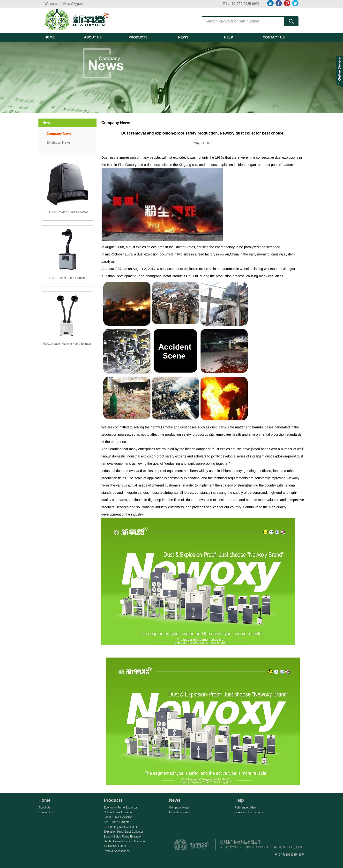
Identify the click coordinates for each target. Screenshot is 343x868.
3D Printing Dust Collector (120, 827)
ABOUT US (93, 37)
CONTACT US (274, 37)
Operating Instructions (249, 812)
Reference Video (245, 808)
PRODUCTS (138, 37)
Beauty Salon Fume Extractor (123, 837)
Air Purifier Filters (115, 846)
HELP (228, 37)
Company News (59, 134)
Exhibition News (59, 142)
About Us (44, 808)
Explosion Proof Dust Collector (123, 832)
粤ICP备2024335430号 (290, 855)
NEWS (183, 37)
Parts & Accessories (117, 851)
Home (45, 800)
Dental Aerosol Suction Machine (124, 841)
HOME (50, 37)
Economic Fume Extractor (120, 808)
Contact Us (46, 812)
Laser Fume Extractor (118, 817)
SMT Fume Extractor (117, 822)
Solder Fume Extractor (118, 812)
